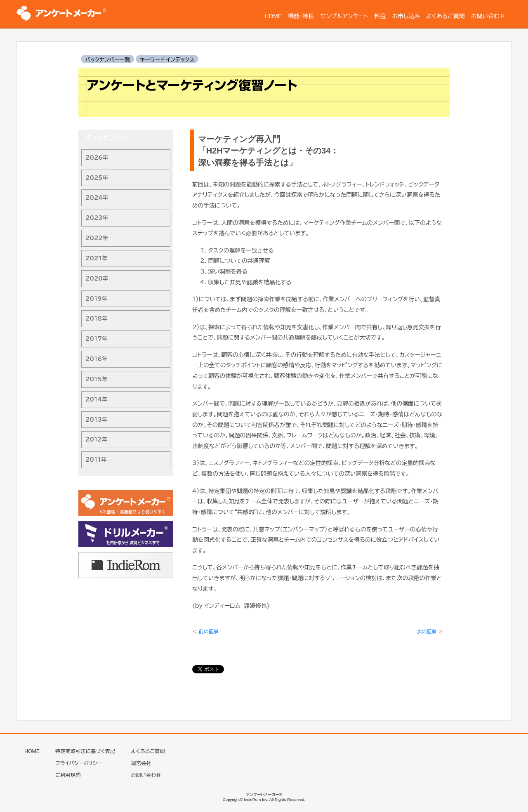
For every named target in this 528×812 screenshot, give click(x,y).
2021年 (97, 258)
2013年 (97, 420)
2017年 (97, 339)
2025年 (97, 178)
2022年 (97, 238)
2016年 (97, 359)
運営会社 (141, 763)
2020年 (97, 279)
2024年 (97, 198)
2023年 (97, 218)
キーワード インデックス (167, 60)
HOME (32, 751)
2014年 (97, 399)
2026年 (97, 158)
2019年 (97, 299)
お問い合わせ (146, 775)
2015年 (97, 379)
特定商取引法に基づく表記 (85, 751)
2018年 (97, 319)
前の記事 (205, 631)
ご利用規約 (68, 775)
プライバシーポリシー (79, 763)
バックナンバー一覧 (107, 60)
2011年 (96, 460)
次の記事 (430, 631)
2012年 (97, 439)
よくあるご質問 (148, 751)
